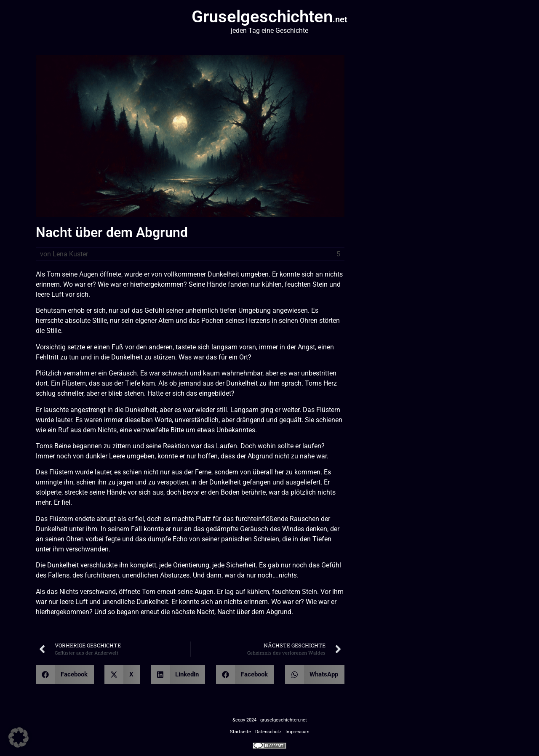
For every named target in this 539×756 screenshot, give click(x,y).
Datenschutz (268, 732)
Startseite (240, 732)
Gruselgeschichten (269, 17)
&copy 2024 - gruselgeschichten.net (270, 720)
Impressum (298, 732)
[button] (65, 675)
